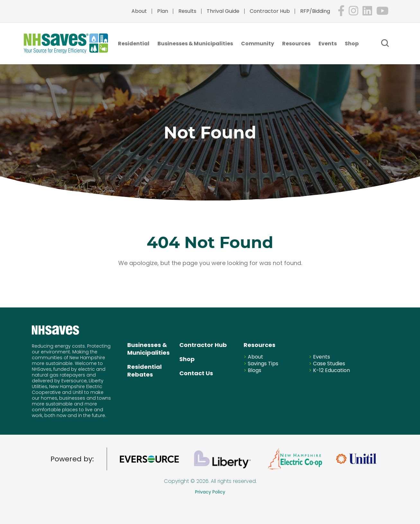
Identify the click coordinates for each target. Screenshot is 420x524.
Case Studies (329, 364)
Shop (352, 44)
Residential (134, 44)
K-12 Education (331, 370)
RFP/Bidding (315, 11)
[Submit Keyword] (385, 43)
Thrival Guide (223, 11)
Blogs (255, 370)
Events (328, 44)
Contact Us (196, 373)
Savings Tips (263, 364)
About (139, 11)
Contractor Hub (270, 11)
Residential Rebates (144, 371)
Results (187, 11)
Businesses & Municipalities (195, 44)
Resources (296, 44)
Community (258, 44)
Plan (163, 11)
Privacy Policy (210, 492)
